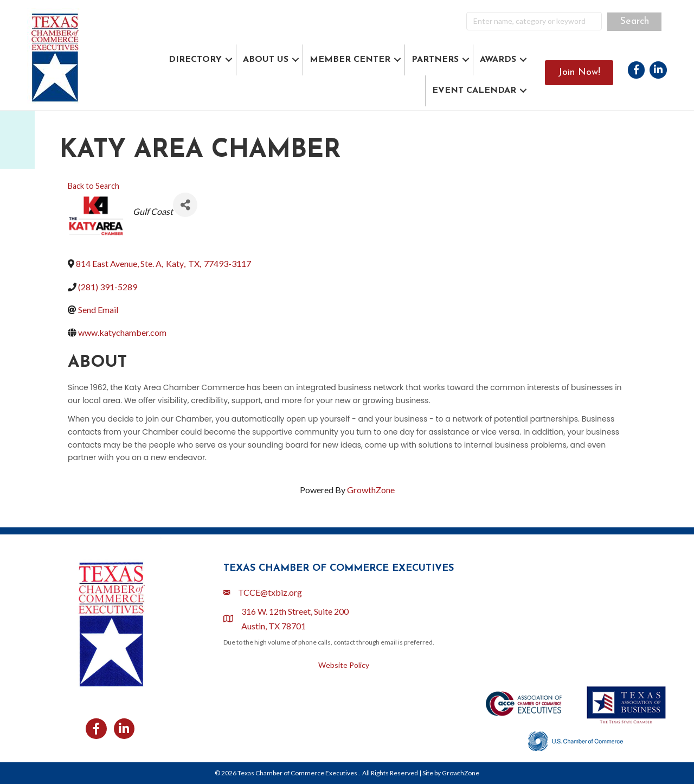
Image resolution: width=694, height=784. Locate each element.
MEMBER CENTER (350, 60)
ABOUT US (266, 60)
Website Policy (344, 665)
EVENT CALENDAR (474, 91)
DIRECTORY (195, 60)
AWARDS (498, 60)
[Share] (185, 205)
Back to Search (94, 186)
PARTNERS (435, 60)
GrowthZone (371, 490)
